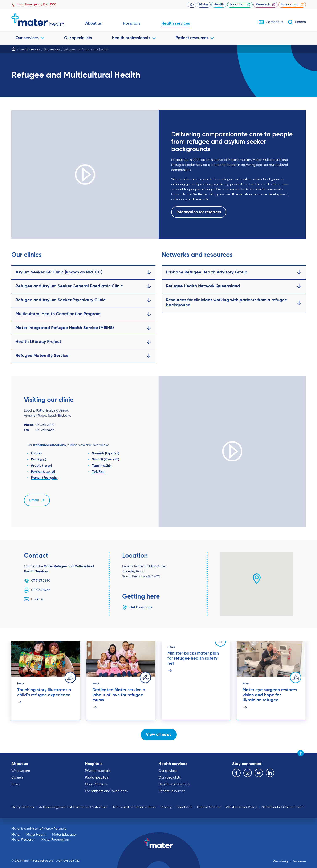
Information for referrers (199, 212)
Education (240, 5)
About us (94, 23)
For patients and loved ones (106, 791)
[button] (257, 579)
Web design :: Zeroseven (289, 861)
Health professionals (134, 38)
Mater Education (65, 835)
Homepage (192, 5)
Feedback (184, 807)
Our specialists (78, 38)
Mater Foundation (55, 840)
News (15, 784)
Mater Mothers (96, 784)
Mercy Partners (23, 807)
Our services (30, 38)
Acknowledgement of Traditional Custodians (73, 807)
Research (265, 5)
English (36, 453)
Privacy (166, 807)
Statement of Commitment (283, 807)
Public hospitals (97, 778)
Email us (37, 500)
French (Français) (44, 478)
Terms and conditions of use (134, 807)
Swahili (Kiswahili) (105, 460)
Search (297, 22)
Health (219, 5)
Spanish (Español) (105, 453)
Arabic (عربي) (41, 466)
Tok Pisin (98, 472)
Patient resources (195, 38)
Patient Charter (209, 807)
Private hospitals (97, 771)
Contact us (271, 22)
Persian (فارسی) (43, 472)
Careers (17, 778)
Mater (204, 5)
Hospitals (132, 23)
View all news (158, 735)
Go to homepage (38, 20)
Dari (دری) (39, 460)
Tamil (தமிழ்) (102, 466)
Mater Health (36, 835)
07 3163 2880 (37, 581)
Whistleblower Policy (241, 807)
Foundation (292, 5)
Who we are (21, 771)
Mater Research (23, 840)
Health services (176, 23)
